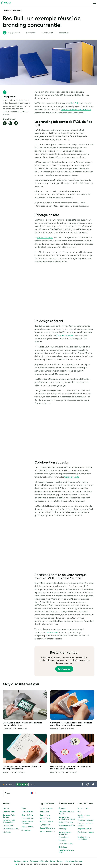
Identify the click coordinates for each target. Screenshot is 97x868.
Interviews (16, 10)
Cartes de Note (27, 815)
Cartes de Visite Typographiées (9, 821)
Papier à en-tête (27, 827)
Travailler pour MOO (67, 825)
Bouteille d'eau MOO (11, 829)
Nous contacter (83, 808)
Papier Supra (45, 815)
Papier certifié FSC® (48, 831)
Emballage (63, 847)
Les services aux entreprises (65, 833)
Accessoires (26, 830)
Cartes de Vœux (28, 818)
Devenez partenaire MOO (66, 851)
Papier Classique (47, 822)
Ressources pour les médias (67, 813)
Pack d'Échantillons (48, 828)
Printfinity (62, 840)
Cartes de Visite (9, 812)
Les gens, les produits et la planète (67, 818)
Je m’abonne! (64, 669)
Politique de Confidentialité (39, 861)
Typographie (45, 825)
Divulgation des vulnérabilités (84, 838)
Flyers (24, 808)
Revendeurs (63, 837)
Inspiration (64, 33)
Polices (52, 861)
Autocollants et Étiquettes (27, 823)
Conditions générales (21, 861)
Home (6, 10)
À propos (63, 808)
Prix (79, 812)
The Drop (63, 829)
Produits (6, 808)
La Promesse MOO (66, 844)
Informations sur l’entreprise (74, 861)
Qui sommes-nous (66, 822)
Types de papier (46, 808)
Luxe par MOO (9, 825)
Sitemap (60, 861)
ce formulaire (52, 632)
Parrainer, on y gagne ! (86, 833)
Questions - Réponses (86, 820)
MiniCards (7, 832)
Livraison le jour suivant (84, 816)
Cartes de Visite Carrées (9, 816)
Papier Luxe (45, 812)
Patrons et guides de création (85, 824)
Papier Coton (45, 818)
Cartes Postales (27, 812)
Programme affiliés (85, 829)
